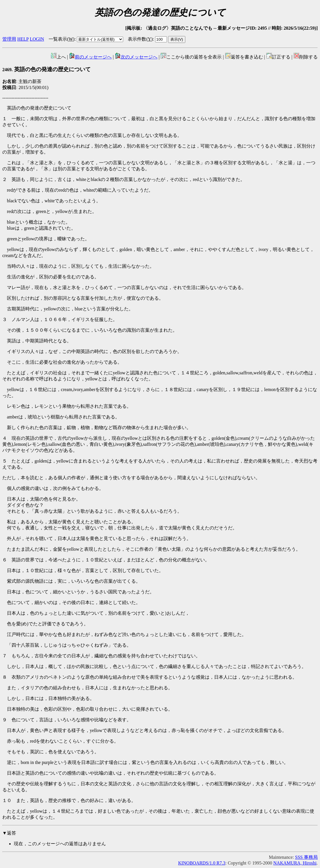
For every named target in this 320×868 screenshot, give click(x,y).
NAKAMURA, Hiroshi (295, 863)
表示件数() (140, 39)
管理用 (9, 39)
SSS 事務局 (306, 857)
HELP (23, 39)
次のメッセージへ (136, 57)
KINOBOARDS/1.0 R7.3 (202, 863)
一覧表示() (62, 39)
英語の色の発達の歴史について (46, 69)
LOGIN (37, 39)
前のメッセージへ (90, 57)
